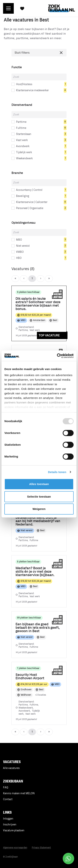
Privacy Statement (41, 848)
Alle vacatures (11, 768)
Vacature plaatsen (14, 830)
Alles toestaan (39, 484)
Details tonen (57, 472)
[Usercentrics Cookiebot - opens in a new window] (57, 356)
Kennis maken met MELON (19, 793)
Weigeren (39, 509)
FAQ (6, 788)
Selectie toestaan (39, 497)
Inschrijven (10, 825)
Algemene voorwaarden (15, 848)
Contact (8, 799)
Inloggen (8, 819)
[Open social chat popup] (68, 858)
